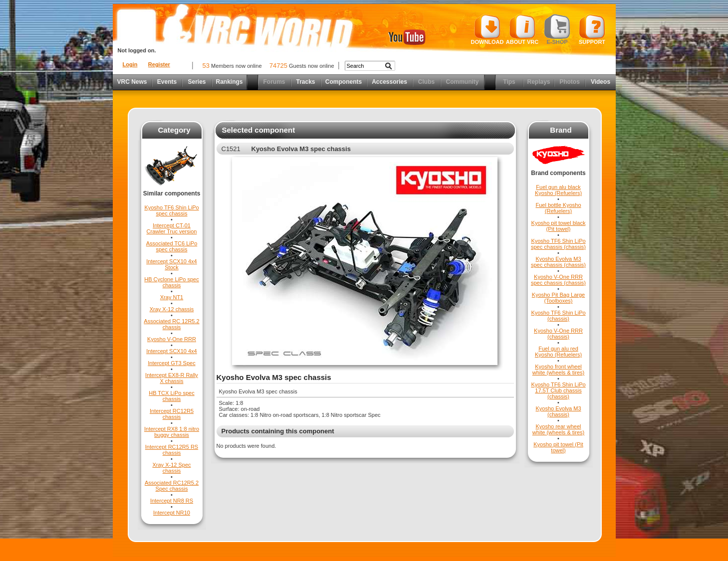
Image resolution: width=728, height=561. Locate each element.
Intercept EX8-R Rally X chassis (172, 378)
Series (197, 82)
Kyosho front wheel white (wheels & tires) (559, 370)
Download (487, 29)
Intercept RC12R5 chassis (172, 414)
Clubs (426, 82)
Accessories (389, 82)
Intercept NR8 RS (172, 501)
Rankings (229, 82)
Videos (601, 82)
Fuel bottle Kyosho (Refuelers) (558, 208)
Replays (538, 82)
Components (344, 82)
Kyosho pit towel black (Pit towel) (559, 226)
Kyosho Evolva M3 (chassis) (558, 411)
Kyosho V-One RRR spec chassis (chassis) (558, 280)
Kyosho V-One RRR (172, 339)
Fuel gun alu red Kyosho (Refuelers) (558, 352)
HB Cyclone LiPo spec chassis (171, 282)
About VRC (522, 29)
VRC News (132, 82)
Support (592, 29)
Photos (570, 82)
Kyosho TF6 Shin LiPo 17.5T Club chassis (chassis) (558, 390)
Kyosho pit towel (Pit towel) (558, 447)
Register (159, 64)
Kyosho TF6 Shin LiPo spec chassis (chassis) (558, 244)
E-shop (557, 29)
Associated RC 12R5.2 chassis (171, 324)
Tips (509, 82)
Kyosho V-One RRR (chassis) (558, 334)
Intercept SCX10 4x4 (172, 351)
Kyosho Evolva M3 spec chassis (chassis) (558, 262)
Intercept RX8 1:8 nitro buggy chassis (172, 432)
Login (130, 64)
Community (463, 82)
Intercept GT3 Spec (171, 363)
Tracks (305, 82)
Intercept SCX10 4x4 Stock (172, 264)
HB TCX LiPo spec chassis (172, 396)
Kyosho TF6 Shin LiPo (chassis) (558, 316)
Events (167, 82)
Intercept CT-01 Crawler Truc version (172, 228)
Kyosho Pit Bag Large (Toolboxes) (558, 298)
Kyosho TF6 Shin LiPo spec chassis (171, 210)
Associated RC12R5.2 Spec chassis (172, 486)
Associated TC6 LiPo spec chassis (172, 246)
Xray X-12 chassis (172, 309)
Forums (274, 82)
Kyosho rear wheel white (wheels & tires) (559, 429)
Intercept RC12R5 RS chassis (172, 450)
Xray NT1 (172, 297)
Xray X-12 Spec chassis (171, 468)
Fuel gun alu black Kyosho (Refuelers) (558, 190)
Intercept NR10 (172, 513)
